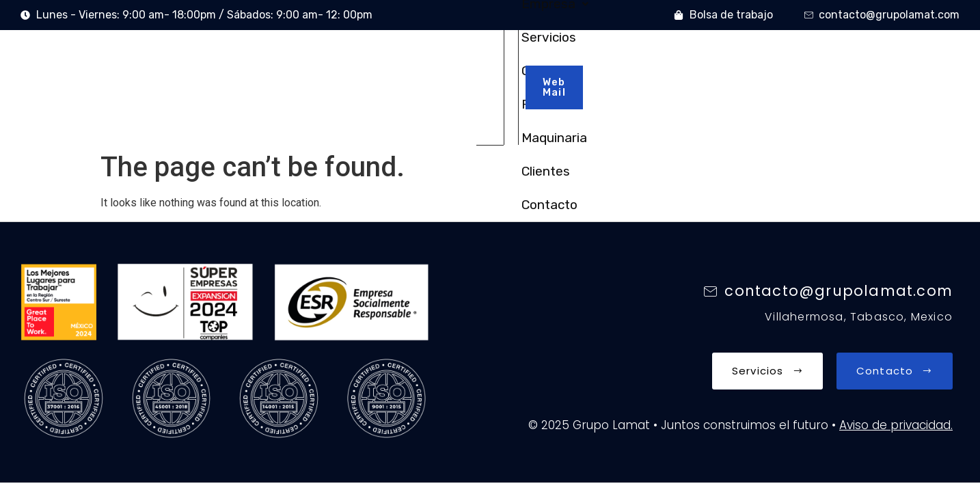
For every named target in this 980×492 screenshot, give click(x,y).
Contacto (763, 58)
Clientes (691, 58)
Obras (496, 58)
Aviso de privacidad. (896, 366)
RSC (547, 58)
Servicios (431, 58)
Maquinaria (613, 58)
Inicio (280, 58)
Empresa (349, 58)
